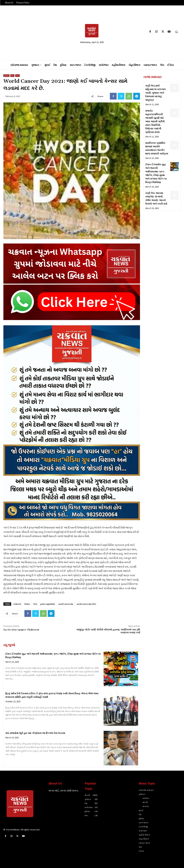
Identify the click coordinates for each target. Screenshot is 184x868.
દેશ (12, 76)
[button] (176, 32)
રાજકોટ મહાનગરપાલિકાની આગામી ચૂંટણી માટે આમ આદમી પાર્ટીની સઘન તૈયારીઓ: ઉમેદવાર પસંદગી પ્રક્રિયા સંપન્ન (155, 122)
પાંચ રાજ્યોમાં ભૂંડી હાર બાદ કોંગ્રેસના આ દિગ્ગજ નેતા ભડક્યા (35, 733)
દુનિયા (6, 76)
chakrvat (17, 604)
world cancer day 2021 (86, 604)
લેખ (17, 76)
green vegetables (48, 604)
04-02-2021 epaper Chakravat (21, 630)
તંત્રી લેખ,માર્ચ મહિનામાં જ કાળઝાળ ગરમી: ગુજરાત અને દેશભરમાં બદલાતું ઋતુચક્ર (155, 93)
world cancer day (66, 604)
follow (27, 604)
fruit (35, 604)
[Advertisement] (32, 32)
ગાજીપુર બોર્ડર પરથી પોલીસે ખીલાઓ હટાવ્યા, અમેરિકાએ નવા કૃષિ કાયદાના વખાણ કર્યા (108, 631)
